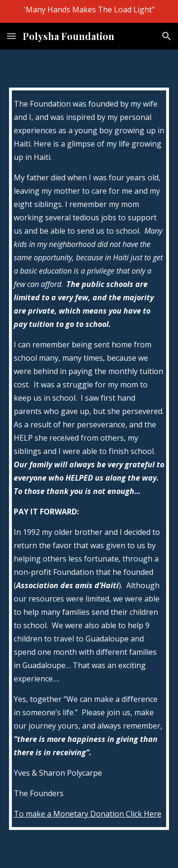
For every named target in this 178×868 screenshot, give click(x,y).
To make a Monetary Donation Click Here (88, 814)
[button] (11, 36)
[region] (89, 11)
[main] (89, 459)
